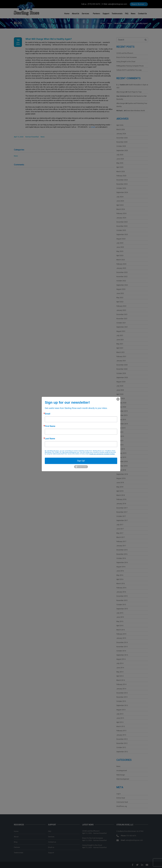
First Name (50, 426)
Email (48, 414)
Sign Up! (81, 461)
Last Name (50, 439)
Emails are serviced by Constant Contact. (102, 454)
